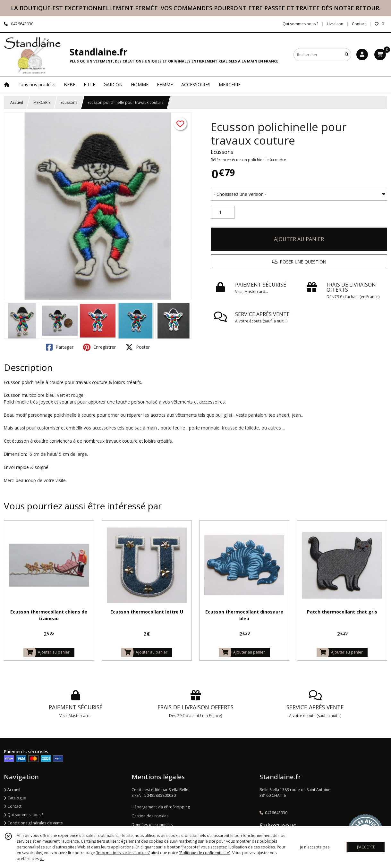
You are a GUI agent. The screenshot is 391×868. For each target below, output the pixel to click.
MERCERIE (42, 102)
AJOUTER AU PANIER (299, 239)
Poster (138, 347)
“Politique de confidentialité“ (205, 853)
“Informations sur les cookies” (123, 853)
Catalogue (15, 798)
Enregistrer (99, 347)
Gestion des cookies (150, 816)
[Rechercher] (347, 55)
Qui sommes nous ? (23, 815)
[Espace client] (362, 54)
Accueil (17, 102)
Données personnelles (152, 825)
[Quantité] (223, 212)
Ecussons (69, 102)
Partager (60, 347)
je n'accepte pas (315, 847)
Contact (359, 24)
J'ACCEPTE (366, 847)
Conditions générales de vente (33, 823)
